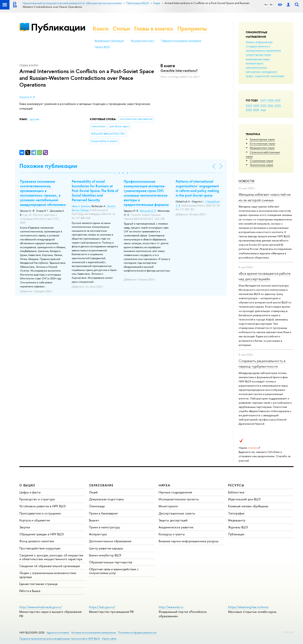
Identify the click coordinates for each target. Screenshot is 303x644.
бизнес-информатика (259, 42)
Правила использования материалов (181, 41)
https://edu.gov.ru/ (102, 607)
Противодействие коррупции (40, 548)
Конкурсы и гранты (172, 534)
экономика (277, 76)
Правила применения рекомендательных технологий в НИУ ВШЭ (60, 639)
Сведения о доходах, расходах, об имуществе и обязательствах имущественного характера (51, 557)
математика (253, 72)
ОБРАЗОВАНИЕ (101, 485)
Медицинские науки (262, 148)
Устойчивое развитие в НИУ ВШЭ (43, 506)
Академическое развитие (176, 527)
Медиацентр (237, 520)
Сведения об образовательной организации (50, 566)
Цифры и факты (30, 492)
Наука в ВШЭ (102, 47)
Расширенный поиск (143, 41)
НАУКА (164, 485)
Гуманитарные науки (262, 139)
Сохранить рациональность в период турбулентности (262, 364)
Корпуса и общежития (35, 520)
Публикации (58, 27)
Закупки (25, 527)
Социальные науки (261, 161)
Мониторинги (168, 506)
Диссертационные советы (177, 513)
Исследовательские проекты (179, 499)
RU (266, 5)
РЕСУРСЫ (236, 485)
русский (35, 119)
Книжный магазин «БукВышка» (248, 506)
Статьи (121, 29)
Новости (247, 181)
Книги (101, 29)
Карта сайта (109, 639)
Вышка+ (94, 520)
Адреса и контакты (58, 633)
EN (271, 5)
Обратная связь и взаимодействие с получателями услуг (114, 571)
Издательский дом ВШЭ (244, 499)
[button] (115, 173)
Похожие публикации (48, 166)
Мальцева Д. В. (148, 211)
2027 (263, 100)
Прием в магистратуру (104, 527)
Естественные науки (262, 143)
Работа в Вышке (30, 591)
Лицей (93, 492)
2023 (256, 106)
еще (263, 110)
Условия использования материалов (94, 633)
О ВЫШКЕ (27, 485)
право (250, 76)
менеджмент (270, 72)
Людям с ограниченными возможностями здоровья (48, 575)
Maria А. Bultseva (81, 206)
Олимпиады (97, 506)
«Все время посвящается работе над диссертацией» (265, 276)
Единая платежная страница (38, 584)
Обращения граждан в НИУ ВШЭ (42, 534)
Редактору (288, 632)
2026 (270, 100)
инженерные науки (258, 59)
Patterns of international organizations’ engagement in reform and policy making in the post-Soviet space (197, 188)
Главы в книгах (154, 29)
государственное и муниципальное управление (263, 48)
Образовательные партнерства (111, 562)
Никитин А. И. (27, 97)
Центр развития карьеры (106, 548)
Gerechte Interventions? (179, 71)
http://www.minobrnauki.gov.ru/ (41, 607)
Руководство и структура (37, 499)
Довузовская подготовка (106, 499)
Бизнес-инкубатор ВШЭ (105, 555)
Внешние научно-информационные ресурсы (189, 541)
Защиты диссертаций (173, 520)
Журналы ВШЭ (238, 527)
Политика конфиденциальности (137, 633)
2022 (263, 106)
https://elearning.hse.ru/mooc (248, 607)
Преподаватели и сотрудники (40, 513)
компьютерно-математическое (256, 65)
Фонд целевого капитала (37, 541)
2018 (256, 110)
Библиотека (236, 492)
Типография (236, 513)
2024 (249, 106)
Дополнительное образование (110, 541)
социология (262, 76)
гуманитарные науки (258, 55)
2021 (270, 106)
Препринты (192, 29)
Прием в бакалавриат (104, 513)
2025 (277, 100)
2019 (249, 110)
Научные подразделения (175, 492)
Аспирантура (98, 534)
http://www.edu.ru (171, 607)
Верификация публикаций (109, 41)
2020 (278, 106)
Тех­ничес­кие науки (261, 165)
